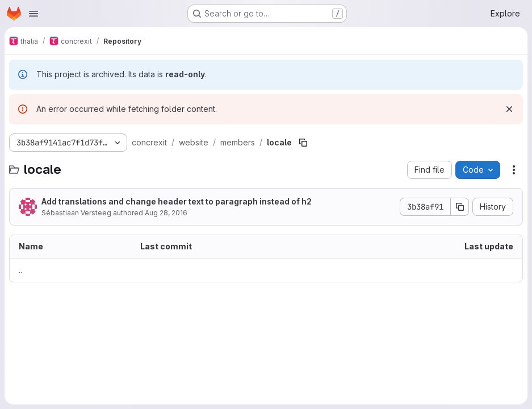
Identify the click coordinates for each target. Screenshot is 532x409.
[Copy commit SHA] (460, 207)
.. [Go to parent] (20, 270)
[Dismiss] (509, 109)
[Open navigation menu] (33, 14)
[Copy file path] (303, 143)
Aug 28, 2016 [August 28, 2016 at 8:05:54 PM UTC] (166, 213)
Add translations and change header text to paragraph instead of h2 (177, 201)
